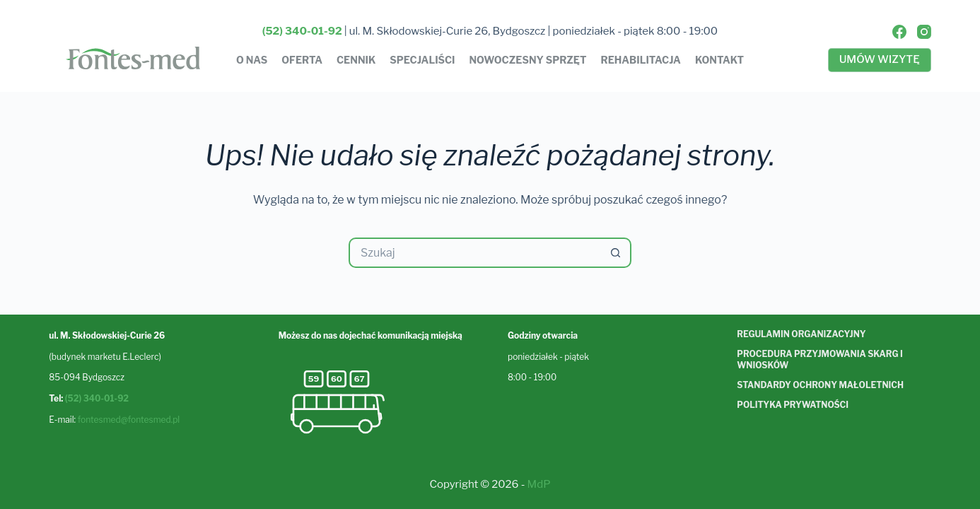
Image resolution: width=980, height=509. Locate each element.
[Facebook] (899, 32)
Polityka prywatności (793, 405)
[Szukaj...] (475, 253)
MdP (539, 484)
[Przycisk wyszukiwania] (616, 253)
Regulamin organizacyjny (801, 334)
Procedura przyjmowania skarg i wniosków (819, 359)
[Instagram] (924, 32)
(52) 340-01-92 (97, 398)
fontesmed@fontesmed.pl (129, 420)
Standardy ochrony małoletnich (820, 385)
